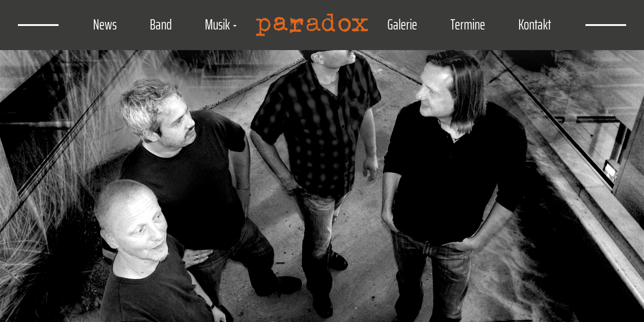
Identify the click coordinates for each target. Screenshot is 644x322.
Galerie (402, 25)
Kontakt (535, 25)
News (105, 25)
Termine (468, 25)
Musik (221, 25)
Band (161, 25)
